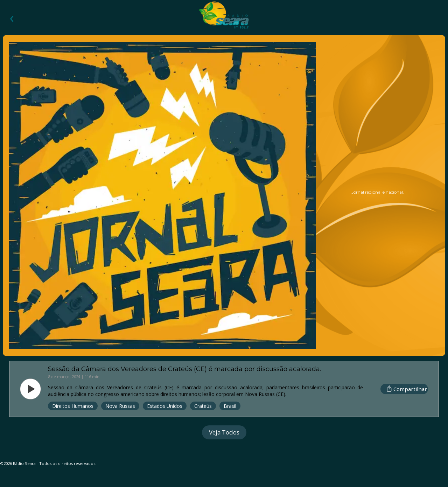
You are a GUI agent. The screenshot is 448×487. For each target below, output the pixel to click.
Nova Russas (120, 406)
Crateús (203, 406)
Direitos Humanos (73, 406)
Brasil (230, 406)
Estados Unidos (165, 406)
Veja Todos (224, 432)
